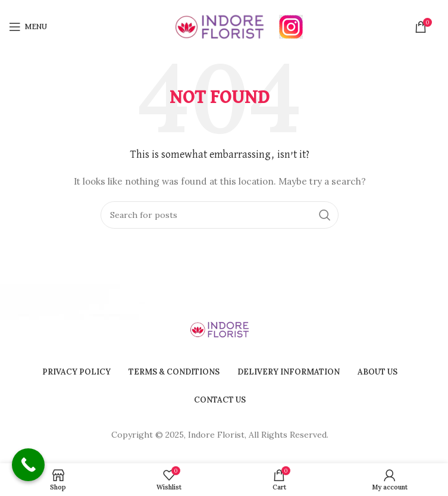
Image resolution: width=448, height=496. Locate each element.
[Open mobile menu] (28, 27)
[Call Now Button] (28, 465)
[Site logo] (220, 26)
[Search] (220, 215)
